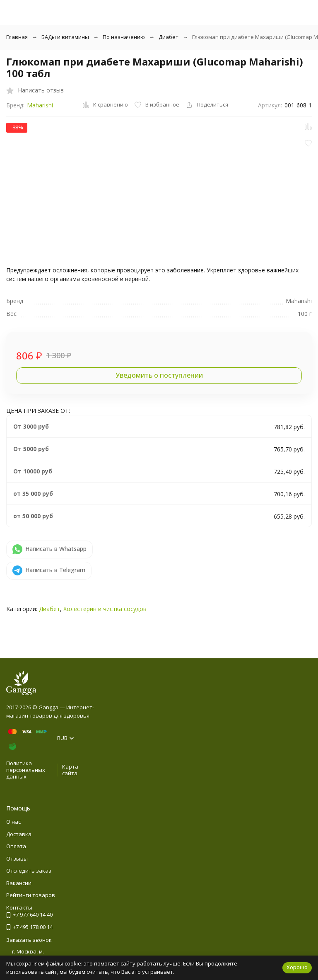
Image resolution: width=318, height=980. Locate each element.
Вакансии (19, 883)
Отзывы (17, 859)
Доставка (19, 834)
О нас (13, 822)
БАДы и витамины (65, 37)
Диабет (169, 37)
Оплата (16, 846)
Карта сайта (70, 770)
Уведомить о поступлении (159, 375)
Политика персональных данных (26, 770)
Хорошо (297, 967)
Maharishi (40, 105)
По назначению (124, 37)
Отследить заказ (29, 871)
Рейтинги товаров (31, 895)
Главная (17, 37)
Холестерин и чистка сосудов (105, 609)
